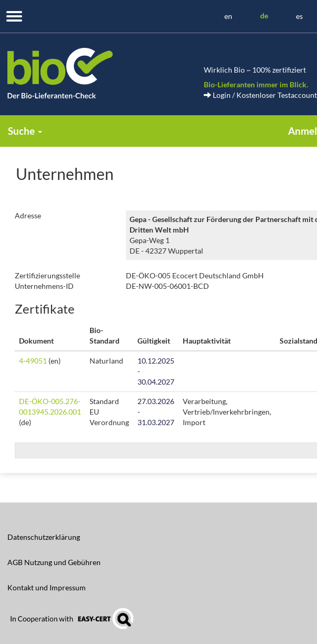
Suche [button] (25, 131)
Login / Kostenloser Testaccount (260, 95)
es (299, 16)
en (228, 16)
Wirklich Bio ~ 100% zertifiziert (255, 70)
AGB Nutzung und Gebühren (54, 562)
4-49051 (33, 361)
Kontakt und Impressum (47, 587)
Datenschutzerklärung (44, 537)
